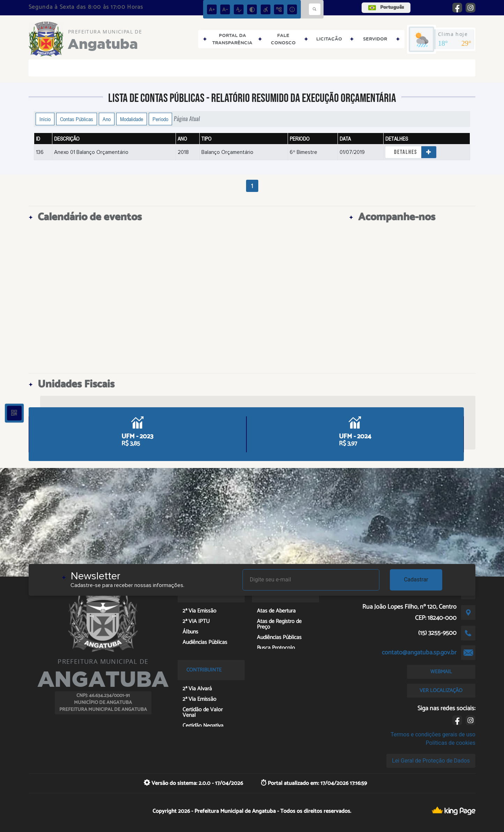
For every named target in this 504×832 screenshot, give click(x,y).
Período (160, 119)
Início (45, 119)
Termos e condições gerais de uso (433, 734)
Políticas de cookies (451, 743)
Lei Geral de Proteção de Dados (431, 761)
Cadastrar (416, 580)
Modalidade (132, 119)
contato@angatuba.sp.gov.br (419, 653)
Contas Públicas (77, 119)
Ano (107, 119)
